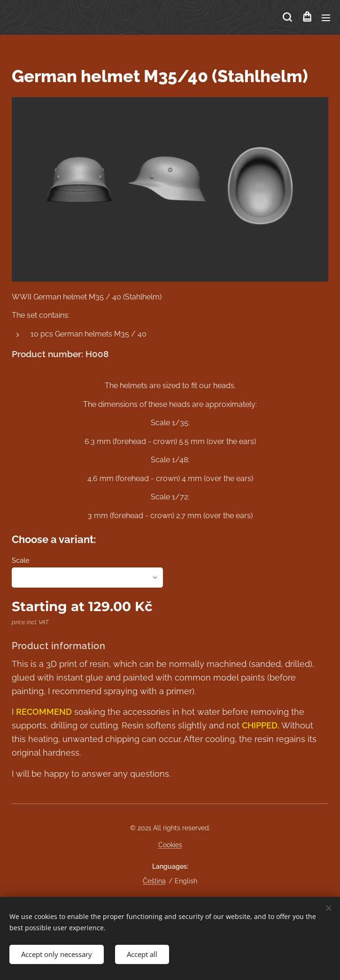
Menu (326, 18)
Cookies (170, 845)
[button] (287, 17)
